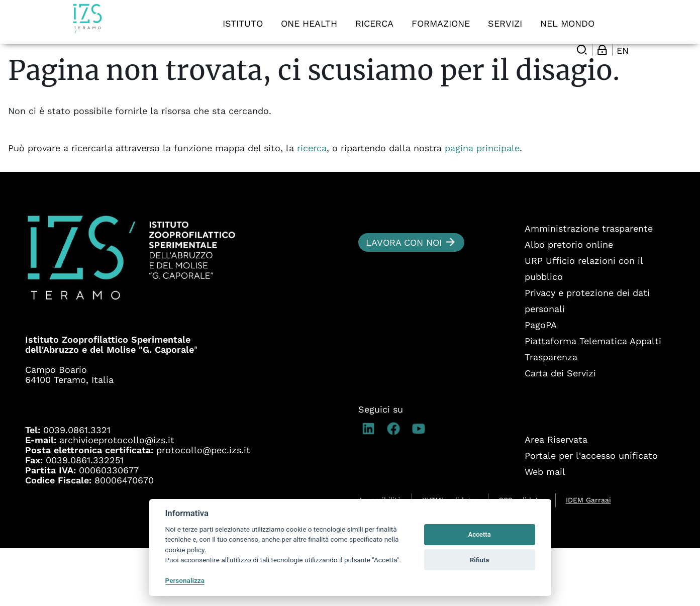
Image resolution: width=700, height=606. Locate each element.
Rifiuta (479, 560)
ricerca (312, 206)
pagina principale (482, 206)
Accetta (479, 534)
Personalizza (185, 580)
